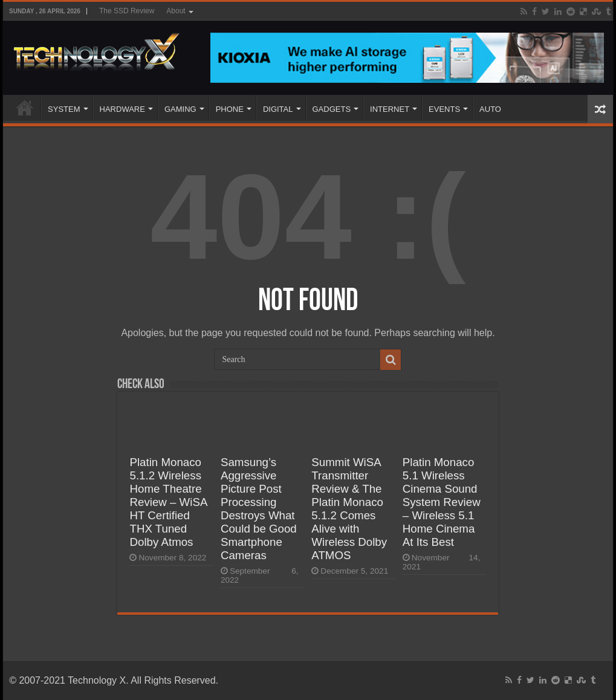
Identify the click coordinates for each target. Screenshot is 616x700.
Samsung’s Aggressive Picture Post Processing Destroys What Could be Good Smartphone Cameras (259, 509)
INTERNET (390, 109)
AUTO (490, 109)
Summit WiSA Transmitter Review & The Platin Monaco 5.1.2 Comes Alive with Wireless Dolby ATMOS (349, 509)
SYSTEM (64, 109)
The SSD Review (127, 11)
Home (25, 108)
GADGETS (332, 109)
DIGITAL (278, 109)
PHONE (230, 109)
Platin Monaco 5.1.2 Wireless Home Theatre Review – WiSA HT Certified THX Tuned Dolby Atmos (168, 502)
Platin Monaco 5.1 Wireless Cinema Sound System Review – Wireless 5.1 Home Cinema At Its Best (442, 502)
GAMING (180, 109)
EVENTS (444, 109)
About (176, 11)
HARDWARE (122, 109)
